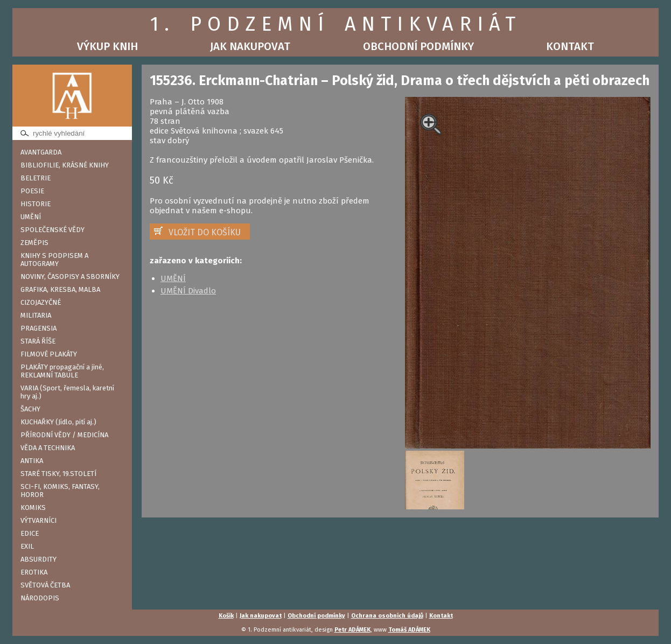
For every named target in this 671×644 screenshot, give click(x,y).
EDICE (30, 533)
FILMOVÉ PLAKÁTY (49, 354)
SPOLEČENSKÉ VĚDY (53, 230)
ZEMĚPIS (34, 243)
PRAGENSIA (39, 328)
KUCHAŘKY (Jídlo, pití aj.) (58, 422)
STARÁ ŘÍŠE (38, 341)
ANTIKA (32, 461)
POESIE (32, 191)
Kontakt (570, 46)
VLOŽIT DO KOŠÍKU (205, 232)
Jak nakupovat (250, 46)
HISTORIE (36, 204)
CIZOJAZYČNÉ (41, 302)
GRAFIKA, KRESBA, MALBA (60, 289)
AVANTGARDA (41, 152)
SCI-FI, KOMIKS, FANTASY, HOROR (60, 491)
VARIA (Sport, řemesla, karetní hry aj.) (67, 392)
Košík (226, 616)
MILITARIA (36, 315)
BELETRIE (36, 178)
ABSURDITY (39, 559)
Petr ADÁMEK (352, 630)
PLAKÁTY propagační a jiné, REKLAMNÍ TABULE (62, 371)
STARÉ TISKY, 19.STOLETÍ (58, 474)
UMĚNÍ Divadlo (188, 291)
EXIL (27, 546)
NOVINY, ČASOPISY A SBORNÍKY (70, 276)
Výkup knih (107, 46)
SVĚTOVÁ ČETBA (45, 585)
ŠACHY (30, 409)
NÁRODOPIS (40, 598)
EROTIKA (34, 572)
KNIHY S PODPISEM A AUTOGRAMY (54, 260)
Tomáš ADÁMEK (409, 630)
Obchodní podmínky (418, 46)
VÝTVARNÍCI (39, 520)
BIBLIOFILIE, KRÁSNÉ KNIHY (65, 165)
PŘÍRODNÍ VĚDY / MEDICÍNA (64, 435)
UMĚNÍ (31, 217)
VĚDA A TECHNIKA (48, 448)
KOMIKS (33, 507)
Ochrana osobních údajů (387, 616)
